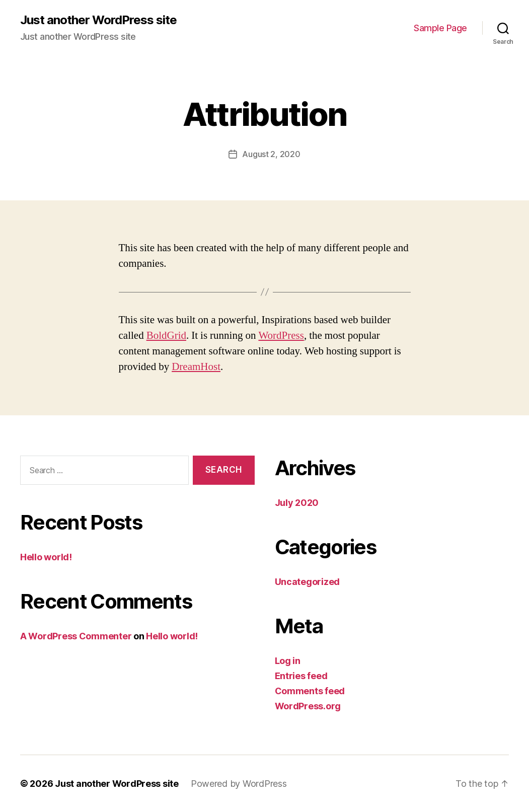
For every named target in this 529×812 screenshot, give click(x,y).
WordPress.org (308, 706)
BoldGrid (166, 336)
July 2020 (297, 503)
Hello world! (46, 557)
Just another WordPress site (98, 20)
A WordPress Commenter (76, 636)
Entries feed (301, 676)
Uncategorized (308, 582)
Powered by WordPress (239, 784)
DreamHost (196, 367)
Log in (288, 661)
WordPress (281, 336)
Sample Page (440, 28)
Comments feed (310, 691)
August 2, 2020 (271, 154)
